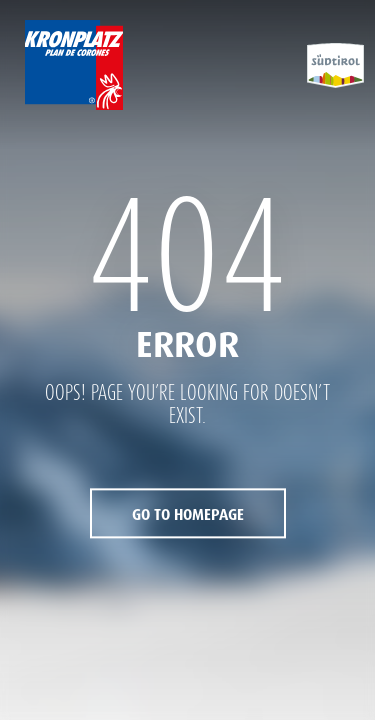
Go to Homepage (188, 516)
